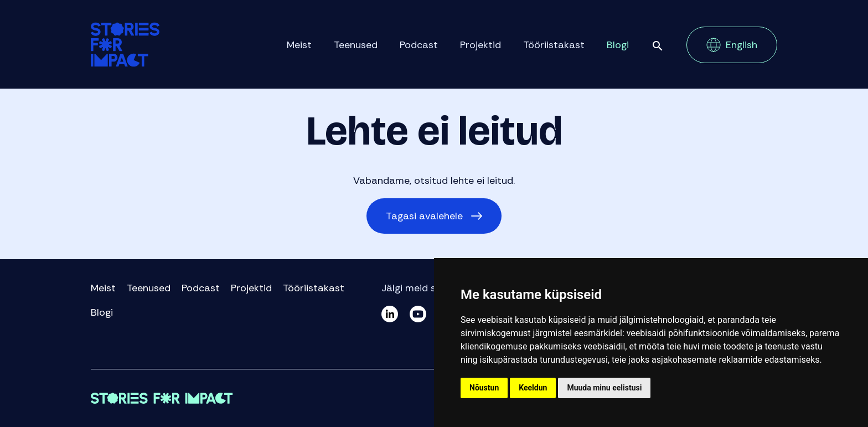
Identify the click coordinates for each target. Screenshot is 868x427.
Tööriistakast (554, 45)
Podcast (419, 45)
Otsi (658, 46)
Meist (299, 45)
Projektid (480, 45)
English (742, 45)
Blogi (618, 45)
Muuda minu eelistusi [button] (604, 388)
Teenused (356, 45)
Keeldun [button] (533, 388)
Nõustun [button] (484, 388)
